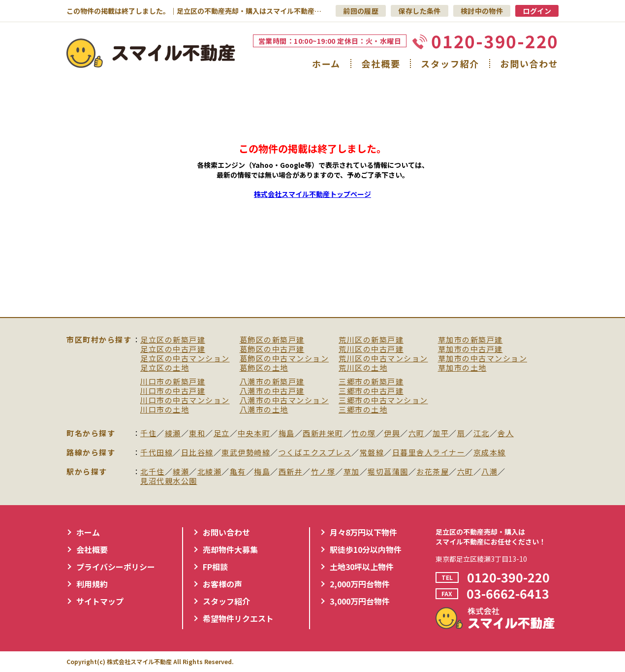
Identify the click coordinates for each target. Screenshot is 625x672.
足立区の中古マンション (185, 359)
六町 (417, 433)
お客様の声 (222, 584)
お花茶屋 (433, 472)
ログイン (537, 11)
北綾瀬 (210, 472)
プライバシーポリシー (116, 567)
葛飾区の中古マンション (284, 359)
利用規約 (92, 584)
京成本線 (490, 453)
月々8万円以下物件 (363, 532)
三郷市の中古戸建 (371, 391)
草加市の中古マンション (483, 359)
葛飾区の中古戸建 (272, 349)
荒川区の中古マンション (383, 359)
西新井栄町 (323, 433)
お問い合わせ (529, 64)
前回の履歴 (361, 11)
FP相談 (215, 567)
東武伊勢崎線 (246, 453)
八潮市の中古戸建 (272, 391)
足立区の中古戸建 (173, 349)
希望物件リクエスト (238, 618)
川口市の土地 (165, 410)
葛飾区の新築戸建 (272, 340)
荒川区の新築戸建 (371, 340)
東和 (197, 433)
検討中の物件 (482, 11)
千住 (148, 433)
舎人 (506, 433)
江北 (482, 433)
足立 (222, 433)
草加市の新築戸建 (470, 340)
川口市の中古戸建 (173, 391)
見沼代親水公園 (169, 481)
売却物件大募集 (230, 549)
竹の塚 (364, 433)
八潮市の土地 (264, 410)
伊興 (392, 433)
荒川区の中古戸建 (371, 349)
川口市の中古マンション (185, 400)
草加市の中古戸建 (470, 349)
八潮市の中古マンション (284, 400)
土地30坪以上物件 (362, 567)
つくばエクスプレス (315, 453)
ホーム (326, 64)
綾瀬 (173, 433)
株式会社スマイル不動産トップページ (312, 194)
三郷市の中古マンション (383, 400)
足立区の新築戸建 (173, 340)
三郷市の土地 (363, 410)
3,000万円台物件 (360, 601)
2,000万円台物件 (360, 584)
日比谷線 (197, 453)
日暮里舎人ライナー (429, 453)
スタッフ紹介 (450, 64)
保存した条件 (420, 11)
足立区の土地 (165, 368)
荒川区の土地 (363, 368)
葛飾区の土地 (264, 368)
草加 (352, 472)
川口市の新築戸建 (173, 382)
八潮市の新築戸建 (272, 382)
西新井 (291, 472)
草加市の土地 (462, 368)
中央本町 (254, 433)
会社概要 (381, 64)
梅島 (287, 433)
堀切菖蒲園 (388, 472)
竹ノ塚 (323, 472)
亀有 (238, 472)
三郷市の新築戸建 (371, 382)
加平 (441, 433)
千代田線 (156, 453)
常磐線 (372, 453)
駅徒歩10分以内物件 (366, 549)
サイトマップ (100, 601)
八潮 (489, 472)
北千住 (153, 472)
